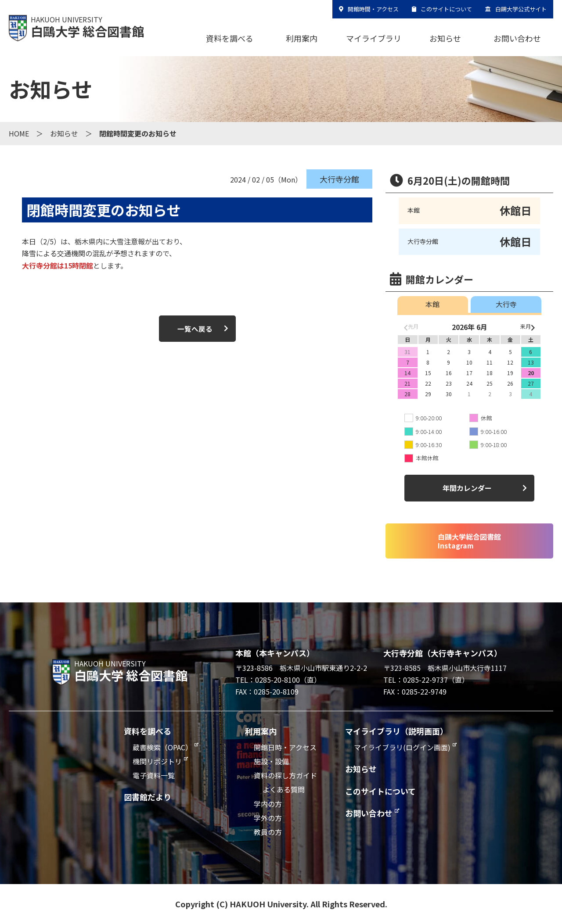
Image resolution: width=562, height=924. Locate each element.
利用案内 (302, 38)
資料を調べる (230, 38)
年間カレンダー (467, 488)
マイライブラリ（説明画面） (396, 731)
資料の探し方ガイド (285, 775)
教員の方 (268, 832)
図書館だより (148, 797)
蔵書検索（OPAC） (162, 747)
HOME (19, 133)
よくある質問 (284, 789)
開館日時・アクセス (285, 747)
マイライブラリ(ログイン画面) (402, 747)
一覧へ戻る (195, 329)
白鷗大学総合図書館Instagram (469, 541)
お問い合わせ (517, 38)
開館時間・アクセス (373, 9)
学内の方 (268, 804)
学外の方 (268, 818)
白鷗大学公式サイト (521, 9)
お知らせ (445, 38)
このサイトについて (446, 9)
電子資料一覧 (154, 775)
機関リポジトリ (157, 761)
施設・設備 (271, 761)
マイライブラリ (374, 38)
